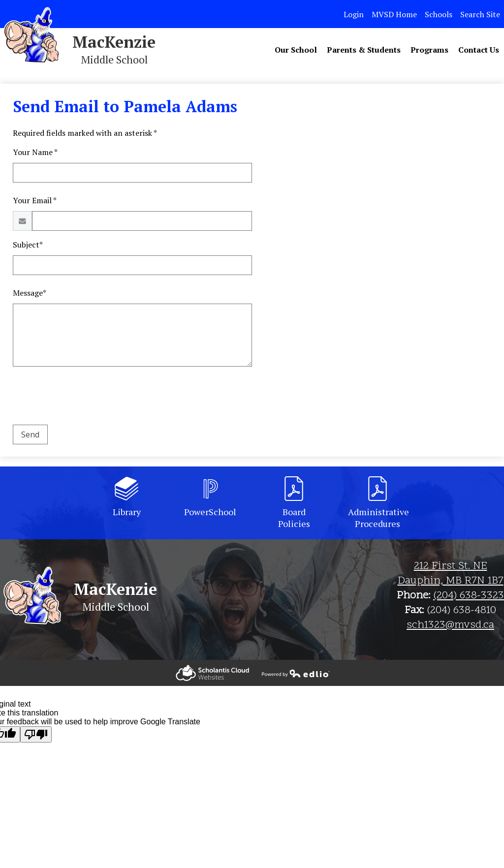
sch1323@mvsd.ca (450, 625)
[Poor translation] (36, 734)
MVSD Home (394, 14)
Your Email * (35, 200)
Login (354, 14)
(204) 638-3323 (469, 596)
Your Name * (35, 152)
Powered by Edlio (212, 673)
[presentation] (88, 398)
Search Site (480, 14)
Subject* (28, 245)
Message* (30, 293)
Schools (439, 14)
